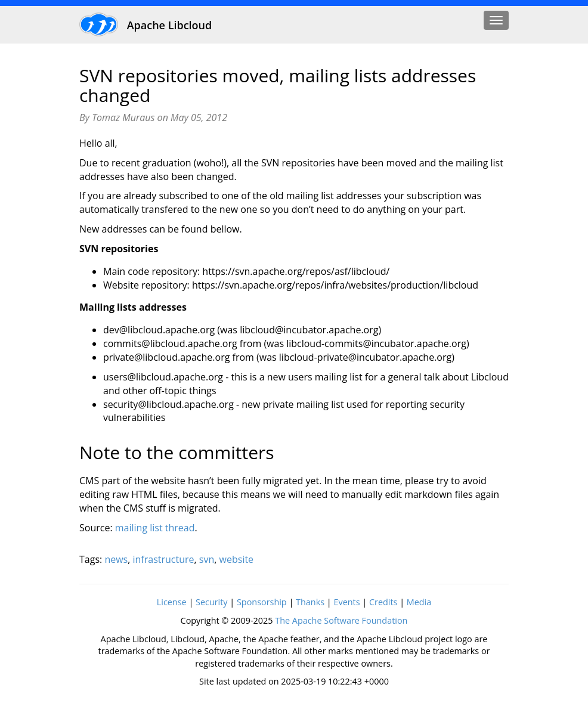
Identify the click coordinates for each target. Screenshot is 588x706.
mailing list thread (155, 528)
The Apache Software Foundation (341, 620)
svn (207, 559)
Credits (383, 602)
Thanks (310, 602)
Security (212, 602)
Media (419, 602)
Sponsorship (262, 602)
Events (346, 602)
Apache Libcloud (146, 24)
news (116, 559)
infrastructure (164, 559)
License (172, 602)
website (237, 559)
